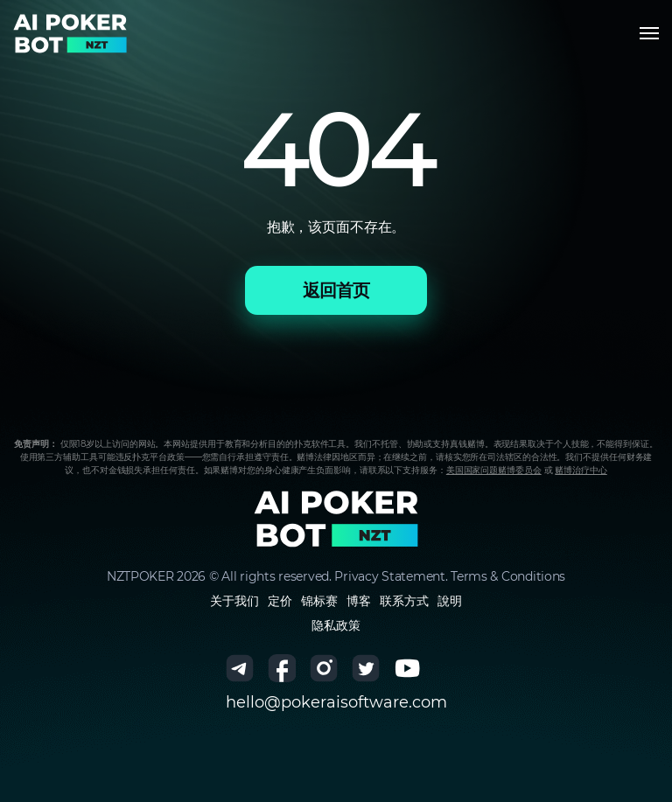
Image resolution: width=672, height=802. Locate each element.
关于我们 (234, 601)
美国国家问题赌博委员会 (494, 470)
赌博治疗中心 (581, 470)
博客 (359, 601)
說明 (450, 601)
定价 (280, 601)
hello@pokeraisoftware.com (336, 702)
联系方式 (404, 601)
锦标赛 (319, 601)
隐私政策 (336, 625)
